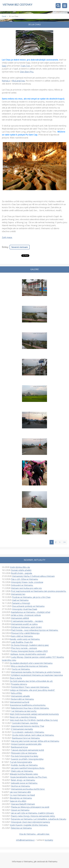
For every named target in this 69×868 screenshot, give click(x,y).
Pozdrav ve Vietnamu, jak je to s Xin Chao (31, 597)
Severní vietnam (20, 247)
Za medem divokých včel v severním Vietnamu (31, 663)
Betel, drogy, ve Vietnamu (23, 780)
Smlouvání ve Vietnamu (22, 585)
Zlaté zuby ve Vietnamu (22, 771)
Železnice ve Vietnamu (21, 828)
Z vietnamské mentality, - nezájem (27, 621)
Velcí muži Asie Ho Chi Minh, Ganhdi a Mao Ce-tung (34, 720)
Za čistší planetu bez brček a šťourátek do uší (31, 681)
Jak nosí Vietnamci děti (20, 792)
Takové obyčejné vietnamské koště (27, 750)
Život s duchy (16, 678)
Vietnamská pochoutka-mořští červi (28, 789)
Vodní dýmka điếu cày (20, 567)
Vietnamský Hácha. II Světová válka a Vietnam (33, 576)
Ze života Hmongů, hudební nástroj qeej (30, 645)
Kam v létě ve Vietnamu (22, 636)
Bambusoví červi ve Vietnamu (26, 738)
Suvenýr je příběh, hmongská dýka (27, 759)
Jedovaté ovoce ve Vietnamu (24, 783)
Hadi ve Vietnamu (20, 600)
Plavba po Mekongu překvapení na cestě (30, 807)
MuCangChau (19, 81)
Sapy (4, 66)
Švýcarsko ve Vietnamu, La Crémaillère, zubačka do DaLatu (39, 819)
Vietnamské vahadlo (20, 696)
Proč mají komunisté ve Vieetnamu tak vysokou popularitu (39, 591)
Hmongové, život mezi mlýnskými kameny (30, 822)
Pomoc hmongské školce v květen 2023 (29, 651)
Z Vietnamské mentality (22, 729)
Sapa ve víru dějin (18, 801)
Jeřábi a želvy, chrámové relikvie (26, 615)
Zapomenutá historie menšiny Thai (27, 726)
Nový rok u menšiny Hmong (23, 717)
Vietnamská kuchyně (20, 702)
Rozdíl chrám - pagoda (22, 573)
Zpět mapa (7, 237)
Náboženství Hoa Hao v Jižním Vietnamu (30, 708)
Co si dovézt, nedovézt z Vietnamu (28, 732)
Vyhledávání (58, 6)
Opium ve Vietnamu (20, 810)
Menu (65, 6)
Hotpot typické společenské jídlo (26, 744)
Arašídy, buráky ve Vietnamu (24, 765)
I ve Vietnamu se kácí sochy (24, 711)
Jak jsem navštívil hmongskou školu (28, 768)
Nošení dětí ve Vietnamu (22, 699)
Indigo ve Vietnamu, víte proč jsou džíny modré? (32, 690)
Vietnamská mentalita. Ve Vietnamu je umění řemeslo (36, 672)
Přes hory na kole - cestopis (24, 648)
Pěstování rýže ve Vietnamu (24, 753)
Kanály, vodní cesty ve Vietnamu (25, 639)
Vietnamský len (18, 594)
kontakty (49, 840)
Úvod (4, 16)
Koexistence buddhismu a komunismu (28, 705)
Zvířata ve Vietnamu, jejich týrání (26, 627)
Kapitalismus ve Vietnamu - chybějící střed (31, 612)
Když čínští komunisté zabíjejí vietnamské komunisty (34, 714)
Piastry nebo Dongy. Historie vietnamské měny (33, 816)
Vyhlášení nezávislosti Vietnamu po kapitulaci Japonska (37, 675)
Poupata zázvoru (19, 684)
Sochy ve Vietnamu (21, 669)
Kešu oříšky (17, 693)
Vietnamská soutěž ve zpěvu (24, 624)
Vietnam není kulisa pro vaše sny (26, 588)
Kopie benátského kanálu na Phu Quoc (29, 777)
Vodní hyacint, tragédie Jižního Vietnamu (29, 825)
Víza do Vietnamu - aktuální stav (34, 834)
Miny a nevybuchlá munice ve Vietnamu (30, 666)
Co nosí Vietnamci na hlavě (22, 795)
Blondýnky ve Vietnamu (21, 798)
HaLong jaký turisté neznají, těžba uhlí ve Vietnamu (35, 741)
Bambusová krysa (19, 747)
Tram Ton (26, 66)
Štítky (5, 247)
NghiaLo (6, 81)
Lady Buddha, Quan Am (22, 642)
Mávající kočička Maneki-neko (24, 774)
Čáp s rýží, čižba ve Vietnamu (24, 579)
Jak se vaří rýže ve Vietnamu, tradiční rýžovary (32, 813)
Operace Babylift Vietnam (23, 804)
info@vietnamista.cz (25, 840)
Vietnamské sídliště (20, 618)
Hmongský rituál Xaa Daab (25, 609)
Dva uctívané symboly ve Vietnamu (28, 606)
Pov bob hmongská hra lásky (25, 756)
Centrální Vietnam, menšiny (25, 723)
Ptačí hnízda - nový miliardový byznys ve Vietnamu (35, 630)
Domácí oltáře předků (21, 570)
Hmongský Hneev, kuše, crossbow (27, 582)
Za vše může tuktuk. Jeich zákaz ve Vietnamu (33, 735)
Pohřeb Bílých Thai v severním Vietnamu (30, 687)
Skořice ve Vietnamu (20, 786)
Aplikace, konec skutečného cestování (28, 654)
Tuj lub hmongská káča (21, 762)
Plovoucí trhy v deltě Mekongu (25, 633)
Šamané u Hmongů (21, 603)
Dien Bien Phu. (27, 72)
